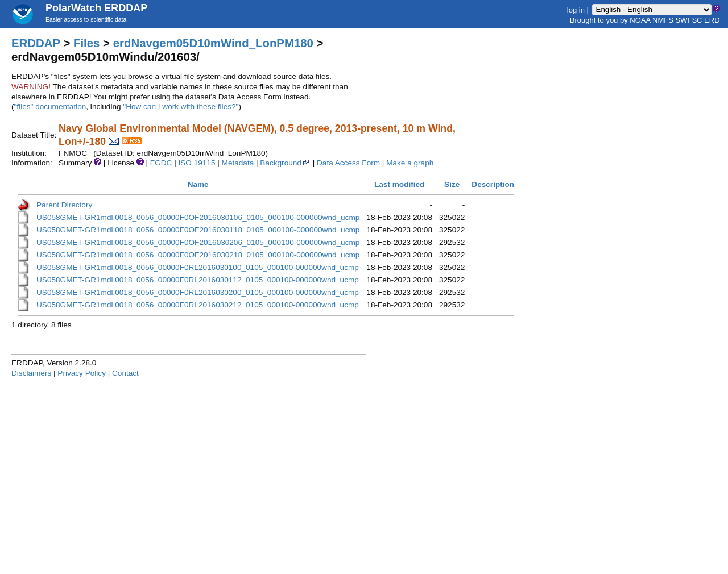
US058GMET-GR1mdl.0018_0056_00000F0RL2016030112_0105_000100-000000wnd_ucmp (198, 280)
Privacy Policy (82, 373)
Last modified (399, 184)
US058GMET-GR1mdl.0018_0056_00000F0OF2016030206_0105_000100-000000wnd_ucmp (198, 242)
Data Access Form (348, 163)
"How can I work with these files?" (181, 107)
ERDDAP (36, 43)
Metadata (238, 163)
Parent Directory (64, 205)
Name (198, 184)
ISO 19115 (197, 163)
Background (285, 163)
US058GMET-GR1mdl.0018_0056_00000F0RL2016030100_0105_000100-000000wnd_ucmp (198, 267)
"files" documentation (50, 107)
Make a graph (410, 163)
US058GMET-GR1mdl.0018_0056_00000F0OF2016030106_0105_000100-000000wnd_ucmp (198, 217)
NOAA (640, 20)
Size (452, 184)
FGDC (161, 163)
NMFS (663, 20)
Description (493, 184)
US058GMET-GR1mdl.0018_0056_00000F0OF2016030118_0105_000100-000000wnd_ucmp (198, 230)
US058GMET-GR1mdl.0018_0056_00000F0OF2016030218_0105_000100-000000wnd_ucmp (198, 255)
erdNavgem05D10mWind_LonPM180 (213, 43)
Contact (125, 373)
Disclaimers (31, 373)
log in (576, 9)
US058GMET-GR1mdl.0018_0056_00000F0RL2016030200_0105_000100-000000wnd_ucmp (198, 292)
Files (86, 43)
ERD (712, 20)
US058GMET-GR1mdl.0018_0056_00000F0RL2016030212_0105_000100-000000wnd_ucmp (198, 305)
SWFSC (689, 20)
